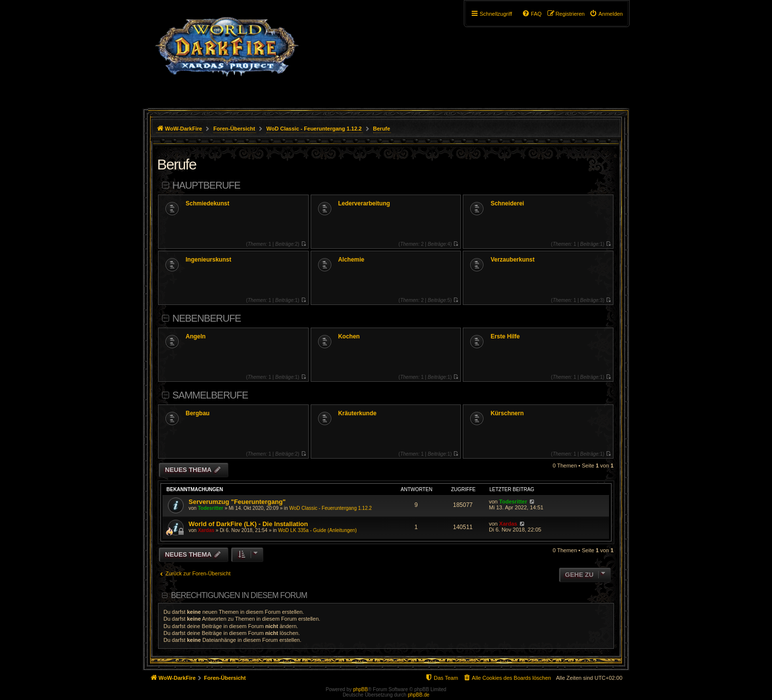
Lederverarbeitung (364, 203)
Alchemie (351, 260)
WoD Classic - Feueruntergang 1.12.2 (330, 508)
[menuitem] (606, 14)
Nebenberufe (207, 318)
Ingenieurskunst (209, 260)
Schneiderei (507, 203)
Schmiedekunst (208, 203)
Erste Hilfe (505, 336)
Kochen (349, 336)
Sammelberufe (210, 395)
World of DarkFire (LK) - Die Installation (248, 524)
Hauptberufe (206, 185)
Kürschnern (507, 413)
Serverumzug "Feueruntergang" (237, 502)
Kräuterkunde (357, 413)
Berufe (177, 164)
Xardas (206, 530)
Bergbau (198, 413)
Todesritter (211, 508)
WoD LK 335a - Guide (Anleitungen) (318, 530)
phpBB (360, 689)
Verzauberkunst (512, 260)
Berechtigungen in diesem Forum (239, 595)
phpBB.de (418, 695)
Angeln (196, 336)
